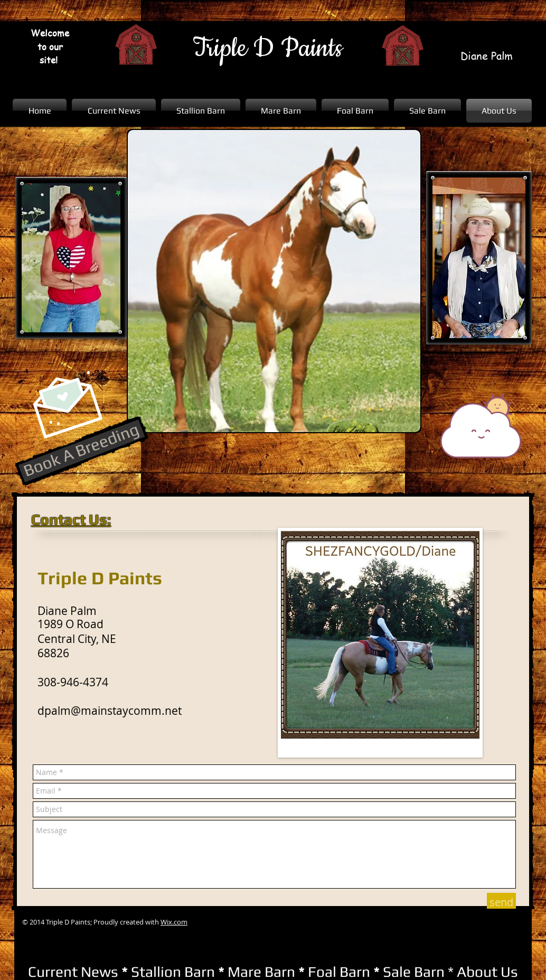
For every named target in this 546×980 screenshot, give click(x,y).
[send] (501, 902)
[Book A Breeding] (82, 451)
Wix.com (174, 922)
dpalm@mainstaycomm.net (110, 711)
